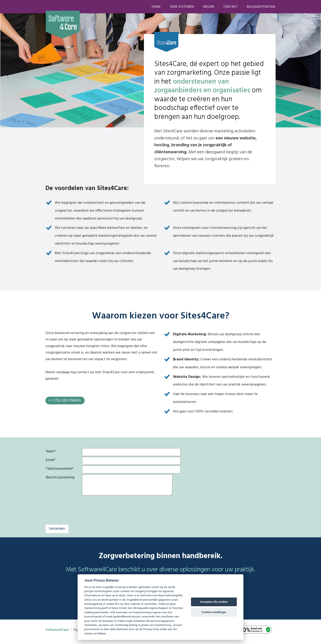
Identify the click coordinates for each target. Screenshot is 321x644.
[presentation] (114, 515)
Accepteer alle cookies (214, 602)
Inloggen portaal (261, 7)
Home (156, 7)
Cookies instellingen (214, 612)
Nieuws (209, 7)
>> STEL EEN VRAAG (64, 401)
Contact (230, 7)
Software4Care (57, 630)
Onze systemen (182, 7)
